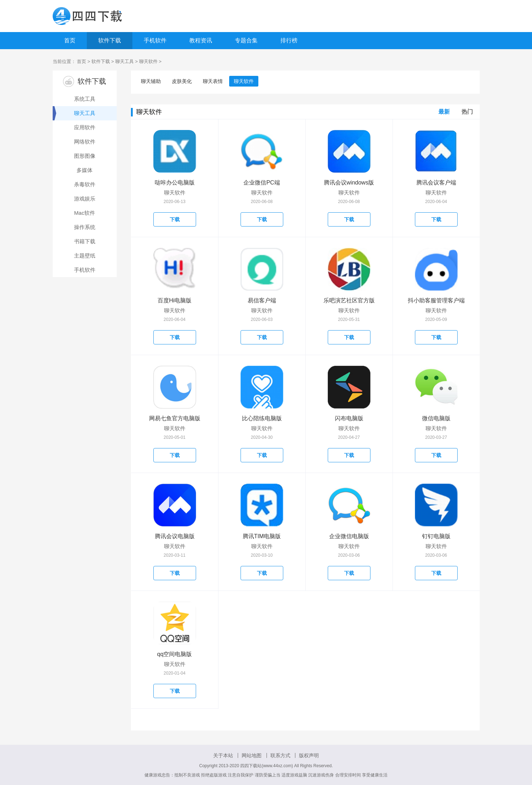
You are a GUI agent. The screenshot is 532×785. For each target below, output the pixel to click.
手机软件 (155, 40)
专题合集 (246, 40)
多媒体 (85, 170)
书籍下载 (85, 241)
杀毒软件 (85, 184)
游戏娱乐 (85, 199)
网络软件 (85, 142)
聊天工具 (125, 61)
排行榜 (289, 40)
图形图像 (85, 156)
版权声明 (309, 755)
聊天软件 (148, 61)
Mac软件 (84, 213)
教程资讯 (201, 40)
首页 (70, 40)
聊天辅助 (151, 81)
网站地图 (252, 755)
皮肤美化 (182, 81)
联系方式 (280, 755)
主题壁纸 (85, 256)
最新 (444, 112)
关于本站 (223, 755)
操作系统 (85, 227)
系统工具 (85, 99)
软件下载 (110, 40)
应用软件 (85, 127)
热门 (467, 112)
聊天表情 (213, 81)
